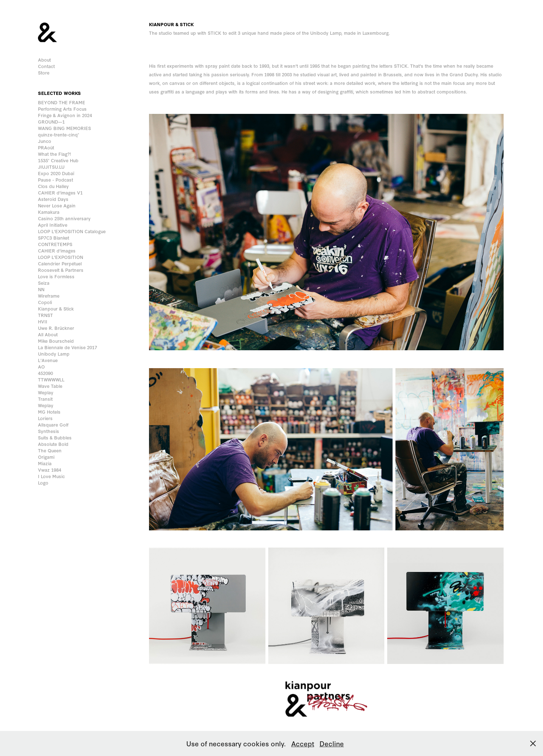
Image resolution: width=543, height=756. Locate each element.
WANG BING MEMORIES (64, 128)
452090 (45, 373)
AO (41, 367)
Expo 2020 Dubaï (56, 173)
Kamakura (49, 212)
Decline (332, 743)
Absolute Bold (53, 444)
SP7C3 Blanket (54, 238)
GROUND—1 (51, 122)
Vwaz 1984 (50, 470)
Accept (303, 743)
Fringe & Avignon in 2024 (65, 115)
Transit (45, 399)
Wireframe (49, 296)
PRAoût (46, 147)
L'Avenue (48, 360)
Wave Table (50, 386)
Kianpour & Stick (56, 309)
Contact (46, 66)
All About (48, 334)
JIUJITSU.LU (51, 167)
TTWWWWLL (51, 379)
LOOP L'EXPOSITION (61, 257)
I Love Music (51, 476)
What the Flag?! (54, 154)
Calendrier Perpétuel (60, 263)
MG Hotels (49, 412)
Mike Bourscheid (56, 341)
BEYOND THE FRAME (62, 102)
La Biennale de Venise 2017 (68, 347)
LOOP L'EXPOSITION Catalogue (72, 231)
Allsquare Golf (53, 425)
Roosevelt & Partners (61, 270)
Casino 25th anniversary (64, 218)
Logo (43, 483)
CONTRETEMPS (55, 244)
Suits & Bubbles (55, 437)
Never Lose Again (57, 205)
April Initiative (53, 225)
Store (44, 73)
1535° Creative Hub (58, 160)
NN (41, 289)
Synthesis (49, 431)
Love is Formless (56, 276)
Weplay (46, 392)
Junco (45, 141)
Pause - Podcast (56, 180)
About (44, 60)
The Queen (50, 450)
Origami (46, 457)
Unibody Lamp (54, 354)
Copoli (45, 302)
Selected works (59, 93)
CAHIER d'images (57, 251)
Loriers (45, 418)
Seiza (44, 283)
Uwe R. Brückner (56, 328)
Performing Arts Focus (62, 109)
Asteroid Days (53, 199)
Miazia (45, 463)
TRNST (45, 315)
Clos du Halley (53, 186)
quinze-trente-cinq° (59, 134)
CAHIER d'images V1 (60, 192)
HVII (43, 321)
